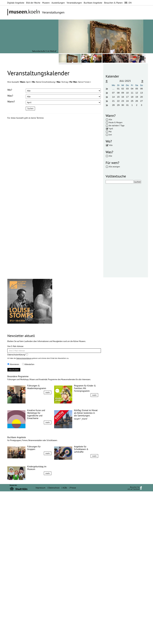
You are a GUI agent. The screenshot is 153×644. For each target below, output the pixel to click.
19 (137, 97)
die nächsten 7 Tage (117, 125)
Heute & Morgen (116, 122)
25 (132, 101)
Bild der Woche (33, 3)
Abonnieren (13, 517)
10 (127, 93)
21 (113, 101)
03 (127, 89)
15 (118, 97)
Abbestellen (28, 517)
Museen (46, 3)
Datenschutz (54, 640)
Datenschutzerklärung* (18, 507)
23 (123, 101)
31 (127, 105)
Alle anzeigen (114, 167)
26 (137, 101)
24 (127, 101)
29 (118, 105)
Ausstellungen (58, 3)
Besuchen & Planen (113, 3)
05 (137, 89)
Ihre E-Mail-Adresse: (16, 499)
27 (141, 101)
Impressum (40, 640)
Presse (73, 640)
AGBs (65, 640)
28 (113, 105)
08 (118, 93)
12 (137, 93)
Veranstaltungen (74, 3)
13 (141, 93)
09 (123, 93)
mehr (48, 545)
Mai (110, 132)
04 (132, 89)
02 (123, 89)
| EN (128, 3)
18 (132, 97)
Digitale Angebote (16, 3)
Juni (110, 135)
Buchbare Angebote (93, 3)
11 (132, 93)
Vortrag (65, 82)
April (111, 129)
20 (141, 97)
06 (141, 89)
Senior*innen (84, 82)
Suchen (30, 108)
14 (113, 97)
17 (127, 97)
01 (118, 89)
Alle (110, 119)
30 (123, 105)
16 (123, 97)
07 (113, 93)
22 (118, 101)
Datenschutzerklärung (24, 511)
